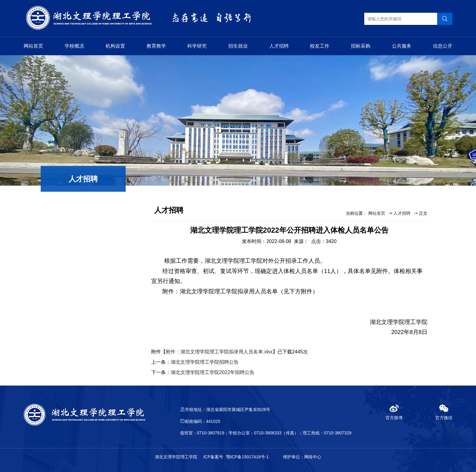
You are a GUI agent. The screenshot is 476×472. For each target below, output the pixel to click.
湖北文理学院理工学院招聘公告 (205, 362)
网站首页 (33, 46)
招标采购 (361, 46)
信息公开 (443, 46)
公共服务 (402, 46)
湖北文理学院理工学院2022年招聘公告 (212, 372)
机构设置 (115, 46)
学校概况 (74, 46)
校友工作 (320, 46)
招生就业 (238, 46)
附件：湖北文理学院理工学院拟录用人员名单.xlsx (219, 352)
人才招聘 (279, 46)
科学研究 (197, 46)
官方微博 (394, 412)
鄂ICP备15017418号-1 (247, 457)
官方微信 (444, 412)
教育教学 (156, 46)
